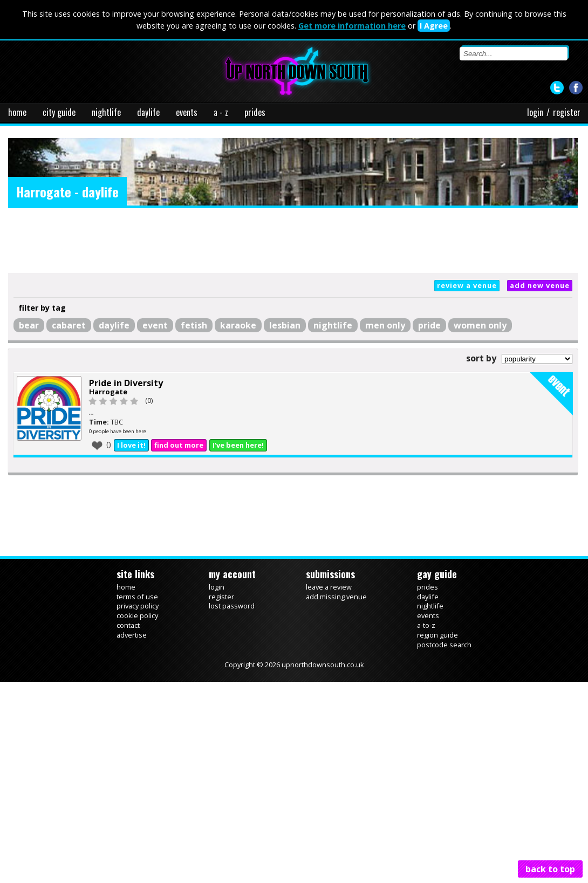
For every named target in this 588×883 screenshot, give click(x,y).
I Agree (434, 26)
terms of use (137, 597)
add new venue (540, 285)
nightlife (106, 112)
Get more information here (352, 26)
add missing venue (336, 597)
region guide (437, 635)
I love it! (131, 445)
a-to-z (426, 625)
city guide (59, 112)
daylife (148, 112)
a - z (221, 112)
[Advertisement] (293, 241)
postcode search (444, 645)
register (567, 112)
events (187, 112)
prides (255, 112)
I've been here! (238, 445)
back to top (550, 869)
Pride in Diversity (126, 383)
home (17, 112)
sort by (481, 358)
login (535, 112)
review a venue (467, 285)
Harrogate (108, 392)
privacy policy (138, 606)
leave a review (329, 587)
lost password (232, 606)
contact (128, 625)
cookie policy (137, 615)
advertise (132, 635)
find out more (179, 445)
